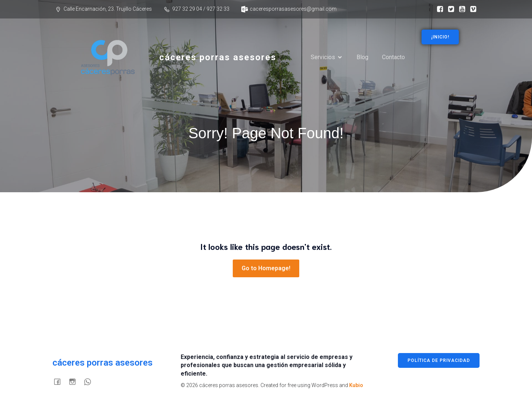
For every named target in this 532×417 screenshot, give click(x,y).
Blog (362, 57)
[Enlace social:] (449, 9)
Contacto (393, 57)
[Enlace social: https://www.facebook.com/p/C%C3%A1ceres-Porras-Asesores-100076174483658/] (438, 9)
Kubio (356, 385)
